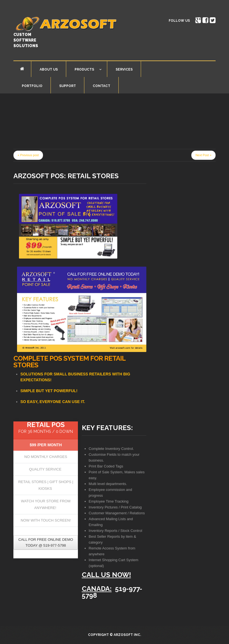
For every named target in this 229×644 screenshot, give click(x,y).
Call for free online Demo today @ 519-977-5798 (46, 542)
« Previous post (28, 155)
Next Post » (203, 155)
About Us (49, 69)
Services (124, 69)
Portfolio (32, 86)
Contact (102, 86)
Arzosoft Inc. (127, 635)
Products (84, 70)
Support (68, 86)
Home (22, 69)
